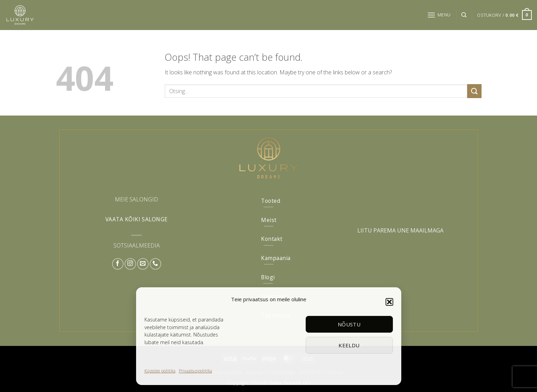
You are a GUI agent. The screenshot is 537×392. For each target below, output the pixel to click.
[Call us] (155, 264)
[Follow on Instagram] (130, 264)
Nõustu (349, 324)
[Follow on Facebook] (118, 264)
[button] (389, 302)
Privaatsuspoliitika (196, 371)
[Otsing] (464, 15)
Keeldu (349, 345)
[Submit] (474, 91)
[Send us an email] (143, 264)
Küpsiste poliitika (160, 371)
